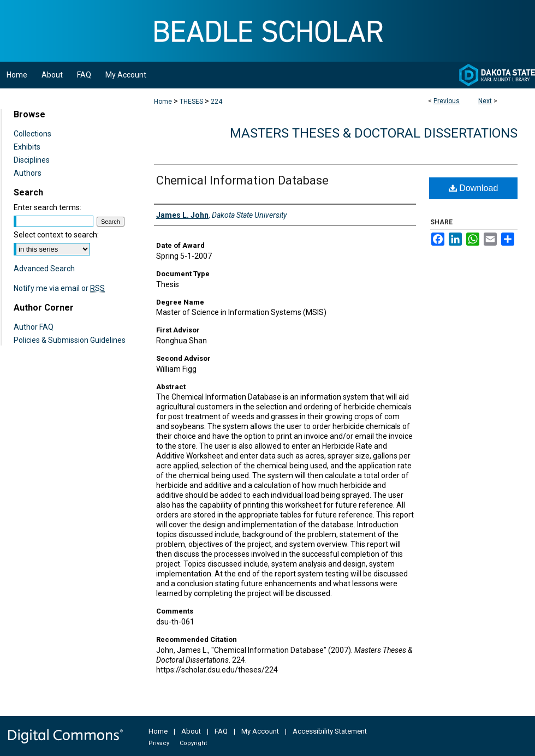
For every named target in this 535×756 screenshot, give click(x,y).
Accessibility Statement (330, 731)
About (191, 731)
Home (163, 102)
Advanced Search (44, 269)
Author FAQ (34, 327)
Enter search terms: (47, 207)
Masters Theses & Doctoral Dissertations (374, 133)
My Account (260, 731)
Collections (32, 134)
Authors (28, 173)
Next (485, 101)
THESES (191, 102)
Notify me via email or (59, 288)
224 (216, 102)
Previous (447, 101)
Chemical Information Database (242, 180)
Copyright (193, 743)
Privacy (159, 743)
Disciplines (32, 160)
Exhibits (27, 147)
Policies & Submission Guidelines (70, 340)
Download (474, 188)
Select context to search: (56, 235)
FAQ (221, 731)
